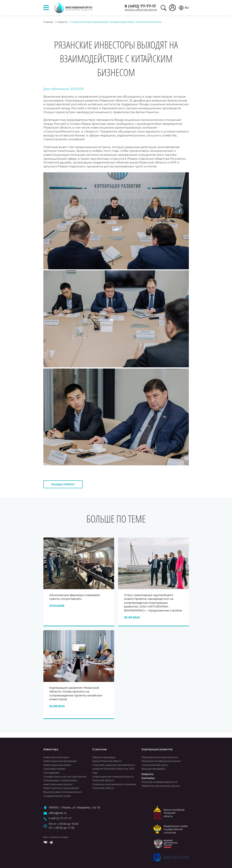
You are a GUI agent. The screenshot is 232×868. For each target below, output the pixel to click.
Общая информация (104, 757)
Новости (62, 22)
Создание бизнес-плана (57, 796)
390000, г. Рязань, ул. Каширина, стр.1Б (74, 807)
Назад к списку (63, 484)
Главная (48, 22)
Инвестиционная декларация (60, 761)
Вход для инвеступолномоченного (63, 792)
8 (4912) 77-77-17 (140, 6)
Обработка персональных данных (161, 786)
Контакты (148, 778)
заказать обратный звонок (141, 10)
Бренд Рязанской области (107, 761)
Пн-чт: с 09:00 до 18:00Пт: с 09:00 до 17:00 (64, 826)
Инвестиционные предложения (61, 788)
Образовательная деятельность (160, 757)
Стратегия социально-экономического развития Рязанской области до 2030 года (114, 769)
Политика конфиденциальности (159, 782)
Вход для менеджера (153, 769)
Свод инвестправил (54, 769)
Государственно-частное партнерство (65, 777)
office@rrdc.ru (58, 813)
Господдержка (51, 773)
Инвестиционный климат (57, 765)
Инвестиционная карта (56, 757)
